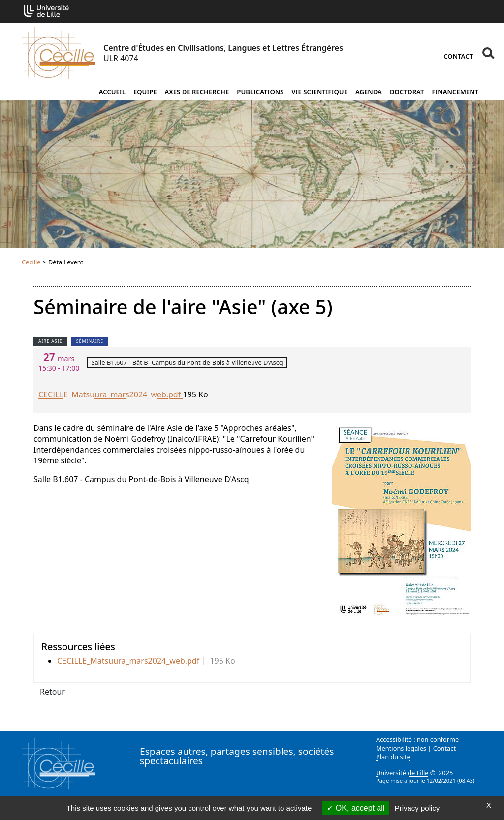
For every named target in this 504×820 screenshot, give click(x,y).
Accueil (112, 92)
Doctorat (407, 92)
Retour (52, 692)
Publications (260, 92)
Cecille (31, 262)
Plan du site (393, 757)
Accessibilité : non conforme (417, 739)
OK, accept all (356, 808)
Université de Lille (402, 773)
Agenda (369, 92)
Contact (458, 56)
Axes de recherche (197, 92)
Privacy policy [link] (417, 808)
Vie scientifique (319, 92)
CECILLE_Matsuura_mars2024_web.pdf (110, 394)
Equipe (145, 92)
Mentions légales (401, 748)
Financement (455, 92)
